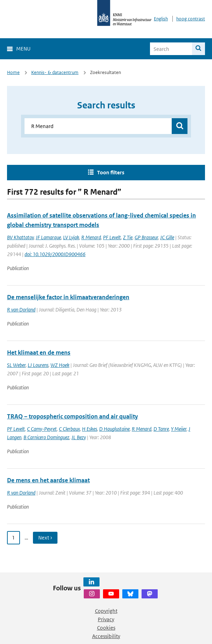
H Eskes (90, 429)
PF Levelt (112, 237)
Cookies (106, 628)
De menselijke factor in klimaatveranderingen (68, 297)
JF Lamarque (48, 237)
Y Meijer (179, 429)
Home (13, 72)
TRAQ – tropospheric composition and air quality (73, 416)
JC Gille (167, 237)
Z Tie (128, 237)
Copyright (106, 611)
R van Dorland (21, 310)
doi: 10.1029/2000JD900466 (55, 254)
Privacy (106, 619)
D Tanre (161, 429)
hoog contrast (191, 19)
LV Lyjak (71, 237)
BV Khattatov (20, 237)
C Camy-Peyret (42, 429)
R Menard (91, 237)
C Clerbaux (69, 429)
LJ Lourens (38, 365)
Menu (23, 49)
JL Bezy (79, 437)
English (161, 19)
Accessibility (106, 636)
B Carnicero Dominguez (46, 437)
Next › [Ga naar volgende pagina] (45, 538)
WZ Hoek (60, 365)
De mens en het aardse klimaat (48, 480)
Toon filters (111, 172)
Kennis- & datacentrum (55, 72)
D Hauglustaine (114, 429)
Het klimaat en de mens (39, 353)
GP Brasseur (146, 237)
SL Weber (16, 365)
